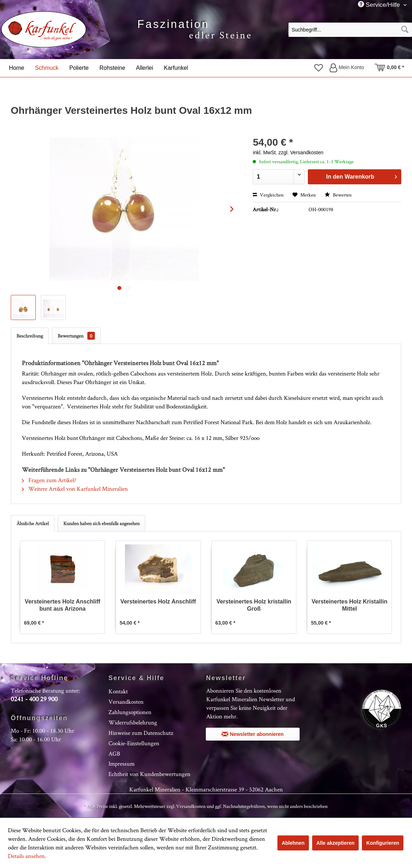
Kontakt (118, 691)
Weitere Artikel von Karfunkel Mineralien (75, 489)
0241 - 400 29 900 (34, 699)
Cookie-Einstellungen (134, 743)
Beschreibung (30, 336)
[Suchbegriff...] (350, 30)
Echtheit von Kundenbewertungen (149, 774)
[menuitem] (350, 29)
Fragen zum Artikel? (49, 480)
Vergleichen (268, 195)
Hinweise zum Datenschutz (141, 733)
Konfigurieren (383, 843)
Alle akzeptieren (336, 843)
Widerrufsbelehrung (133, 722)
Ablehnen (293, 843)
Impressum (122, 763)
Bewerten (338, 195)
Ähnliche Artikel (33, 523)
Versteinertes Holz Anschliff (158, 602)
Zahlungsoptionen (130, 712)
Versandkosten (126, 702)
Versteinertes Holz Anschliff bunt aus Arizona (62, 605)
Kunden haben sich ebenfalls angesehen (101, 523)
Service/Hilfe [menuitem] (380, 5)
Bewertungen (76, 336)
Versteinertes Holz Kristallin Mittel (350, 605)
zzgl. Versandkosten (301, 152)
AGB (114, 753)
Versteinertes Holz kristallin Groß (254, 605)
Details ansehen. (27, 856)
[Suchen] (405, 30)
